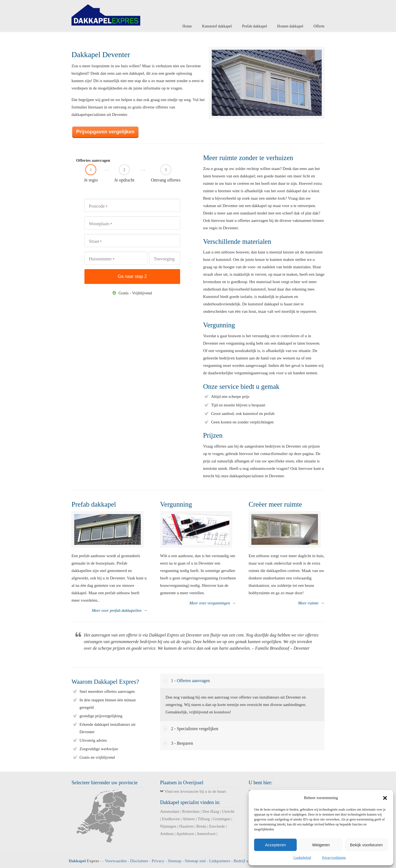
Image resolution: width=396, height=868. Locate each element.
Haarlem (186, 826)
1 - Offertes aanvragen (190, 681)
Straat (95, 242)
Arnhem (167, 834)
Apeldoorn (185, 834)
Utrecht (228, 811)
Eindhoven (171, 819)
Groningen (221, 819)
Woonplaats (101, 224)
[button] (385, 798)
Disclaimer (139, 861)
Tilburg (204, 819)
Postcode (98, 206)
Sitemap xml (195, 861)
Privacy (158, 861)
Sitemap (174, 861)
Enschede (217, 826)
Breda (201, 826)
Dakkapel (77, 861)
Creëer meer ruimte (275, 504)
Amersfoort (206, 834)
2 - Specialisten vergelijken (195, 729)
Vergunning (176, 504)
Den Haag (211, 811)
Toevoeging (164, 259)
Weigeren (321, 845)
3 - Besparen (182, 743)
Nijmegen (168, 826)
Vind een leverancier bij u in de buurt (195, 791)
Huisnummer (102, 259)
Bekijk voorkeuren (366, 845)
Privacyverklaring (334, 858)
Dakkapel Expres (106, 14)
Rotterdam (191, 811)
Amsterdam (170, 811)
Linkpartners (220, 861)
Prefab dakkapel (94, 504)
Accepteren (276, 845)
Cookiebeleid (302, 858)
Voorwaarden (116, 861)
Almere (189, 819)
